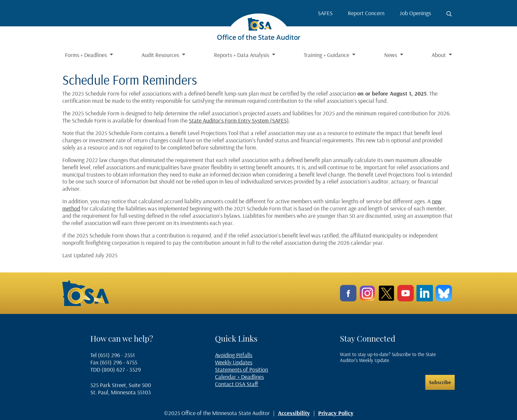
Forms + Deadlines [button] (87, 55)
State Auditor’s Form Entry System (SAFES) (239, 120)
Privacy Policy (336, 413)
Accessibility (294, 413)
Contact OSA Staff (237, 384)
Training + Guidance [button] (327, 55)
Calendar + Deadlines (239, 377)
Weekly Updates (234, 362)
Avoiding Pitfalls (234, 355)
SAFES (325, 13)
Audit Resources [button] (161, 55)
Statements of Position (242, 369)
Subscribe (440, 382)
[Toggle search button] (449, 14)
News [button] (391, 55)
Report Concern (366, 13)
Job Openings (415, 13)
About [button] (439, 55)
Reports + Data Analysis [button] (242, 55)
